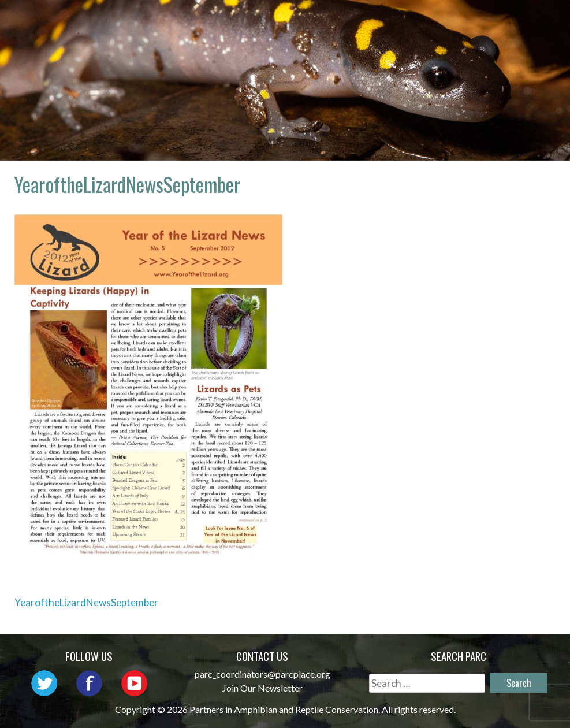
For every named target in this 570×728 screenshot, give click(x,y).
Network (359, 21)
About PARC (281, 21)
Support (520, 37)
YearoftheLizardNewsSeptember (86, 602)
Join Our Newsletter (262, 688)
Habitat (390, 37)
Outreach (432, 21)
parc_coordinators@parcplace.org (262, 674)
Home (214, 21)
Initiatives (511, 21)
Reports (454, 37)
